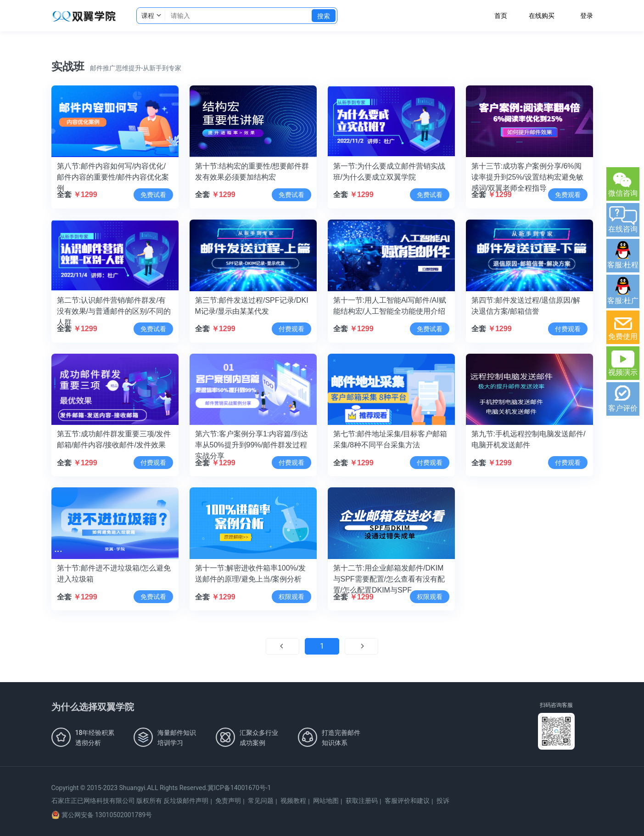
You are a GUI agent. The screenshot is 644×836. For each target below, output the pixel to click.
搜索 (324, 16)
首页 (501, 16)
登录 (587, 16)
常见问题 (261, 801)
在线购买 (542, 16)
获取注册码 (362, 801)
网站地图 (326, 801)
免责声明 (228, 801)
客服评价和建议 (407, 801)
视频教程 (293, 801)
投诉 (443, 801)
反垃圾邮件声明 (186, 801)
